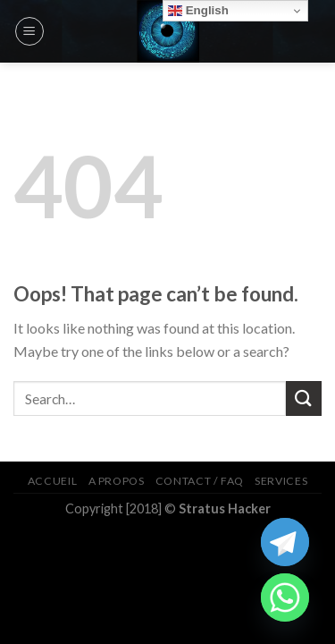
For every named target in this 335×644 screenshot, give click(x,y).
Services (281, 481)
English (198, 11)
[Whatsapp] (285, 597)
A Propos (117, 481)
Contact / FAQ (200, 481)
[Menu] (29, 31)
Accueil (52, 481)
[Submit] (304, 398)
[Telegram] (285, 542)
